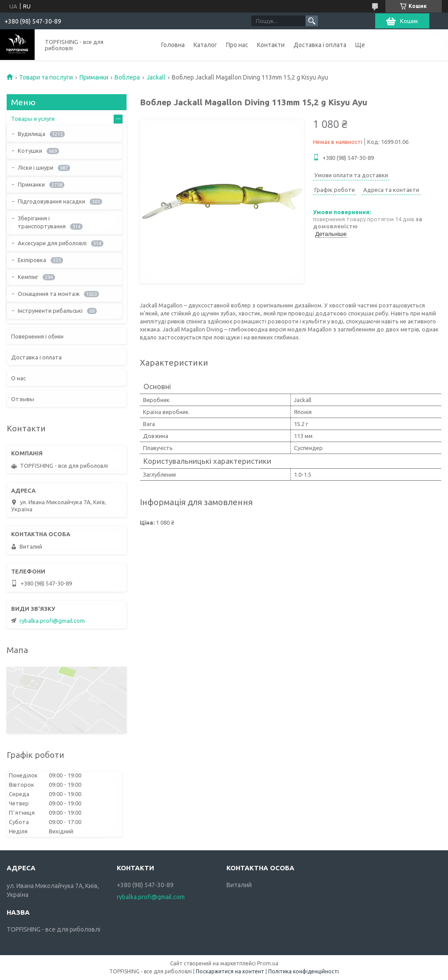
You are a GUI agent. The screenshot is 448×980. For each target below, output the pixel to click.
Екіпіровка (32, 260)
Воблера (127, 77)
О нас (18, 378)
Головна (173, 45)
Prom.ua (268, 963)
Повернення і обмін (37, 336)
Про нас (237, 45)
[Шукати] (312, 21)
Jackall (156, 77)
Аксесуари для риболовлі (52, 243)
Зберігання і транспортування (42, 222)
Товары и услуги (33, 119)
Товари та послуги (46, 77)
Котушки (30, 151)
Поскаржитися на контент (230, 971)
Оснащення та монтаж (49, 294)
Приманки (94, 77)
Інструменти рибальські (50, 311)
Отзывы (23, 399)
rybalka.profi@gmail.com (52, 621)
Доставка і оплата (320, 45)
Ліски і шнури (36, 167)
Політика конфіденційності (303, 971)
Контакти (271, 45)
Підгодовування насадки (52, 201)
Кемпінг (28, 277)
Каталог (205, 45)
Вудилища (32, 134)
